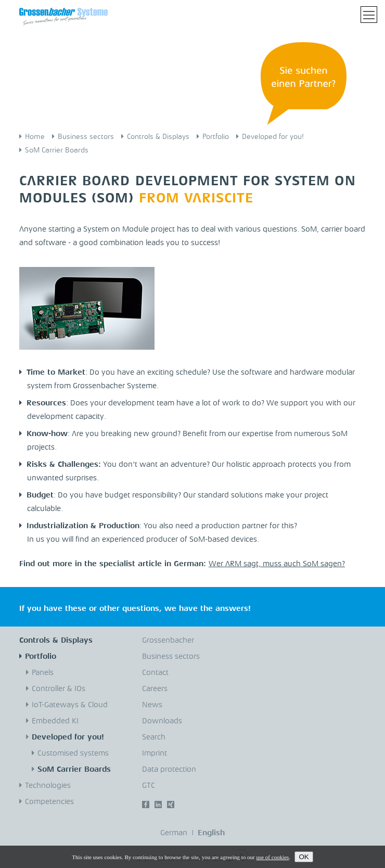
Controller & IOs (59, 689)
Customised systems (73, 754)
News (152, 705)
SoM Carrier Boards (57, 150)
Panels (43, 673)
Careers (155, 689)
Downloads (162, 722)
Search (154, 738)
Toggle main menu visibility (370, 11)
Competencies (49, 802)
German (174, 833)
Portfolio (216, 137)
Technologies (48, 786)
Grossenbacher (168, 641)
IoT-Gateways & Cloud (70, 705)
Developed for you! (273, 137)
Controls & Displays (158, 137)
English (211, 833)
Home (35, 137)
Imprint (155, 754)
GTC (149, 786)
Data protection (169, 770)
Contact (155, 673)
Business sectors (86, 137)
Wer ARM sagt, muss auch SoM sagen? (277, 564)
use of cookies (272, 857)
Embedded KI (55, 722)
